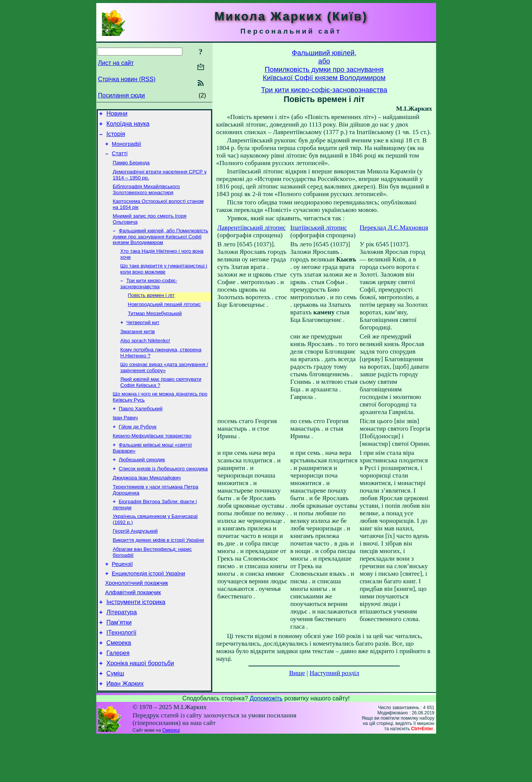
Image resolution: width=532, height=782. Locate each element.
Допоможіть (266, 744)
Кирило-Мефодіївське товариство (152, 459)
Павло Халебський (141, 429)
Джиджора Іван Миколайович (147, 504)
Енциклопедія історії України (148, 606)
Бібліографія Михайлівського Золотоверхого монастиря (146, 197)
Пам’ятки (119, 661)
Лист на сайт (116, 63)
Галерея (118, 695)
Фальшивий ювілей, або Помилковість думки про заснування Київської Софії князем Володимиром (161, 247)
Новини (117, 115)
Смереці (171, 776)
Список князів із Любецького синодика (163, 494)
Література (122, 650)
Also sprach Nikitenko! (145, 358)
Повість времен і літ (151, 308)
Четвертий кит (143, 338)
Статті (120, 159)
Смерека (119, 684)
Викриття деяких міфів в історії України (159, 570)
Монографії (126, 148)
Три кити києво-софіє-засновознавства (149, 296)
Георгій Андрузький (135, 560)
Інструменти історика (136, 638)
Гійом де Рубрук (138, 449)
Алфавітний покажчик (133, 627)
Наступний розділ (334, 673)
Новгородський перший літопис (164, 318)
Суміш (115, 718)
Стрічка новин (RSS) (127, 79)
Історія (116, 137)
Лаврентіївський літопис (252, 228)
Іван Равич (125, 439)
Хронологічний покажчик (137, 617)
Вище (297, 673)
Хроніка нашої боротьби (140, 706)
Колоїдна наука (128, 126)
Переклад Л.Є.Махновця (394, 228)
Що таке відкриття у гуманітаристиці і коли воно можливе (164, 280)
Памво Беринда (131, 169)
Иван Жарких (125, 729)
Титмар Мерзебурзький (155, 328)
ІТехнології (122, 672)
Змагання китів (138, 348)
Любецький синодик (142, 484)
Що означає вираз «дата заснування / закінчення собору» (164, 386)
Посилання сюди (122, 95)
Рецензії (122, 596)
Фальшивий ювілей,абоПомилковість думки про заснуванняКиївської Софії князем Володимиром (324, 65)
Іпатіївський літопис (319, 228)
